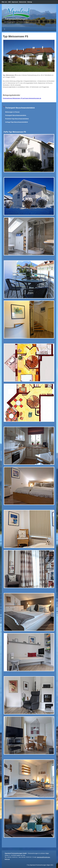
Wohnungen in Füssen (12, 112)
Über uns (4, 2)
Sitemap (30, 2)
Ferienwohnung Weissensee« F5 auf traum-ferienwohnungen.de (22, 98)
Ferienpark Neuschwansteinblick (16, 115)
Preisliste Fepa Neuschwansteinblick (17, 119)
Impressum (15, 2)
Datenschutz (23, 2)
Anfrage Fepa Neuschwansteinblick (17, 122)
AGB (9, 2)
